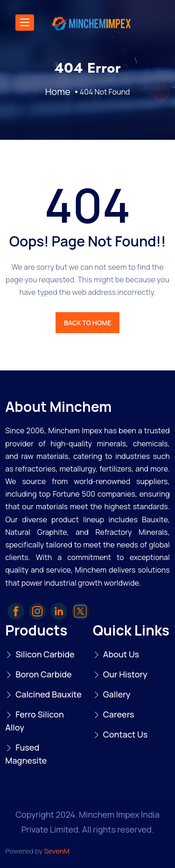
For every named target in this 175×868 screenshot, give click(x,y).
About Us (121, 654)
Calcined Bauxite (49, 694)
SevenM (57, 851)
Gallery (117, 694)
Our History (125, 674)
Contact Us (126, 734)
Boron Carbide (43, 674)
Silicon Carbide (45, 654)
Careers (119, 714)
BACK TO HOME (87, 323)
